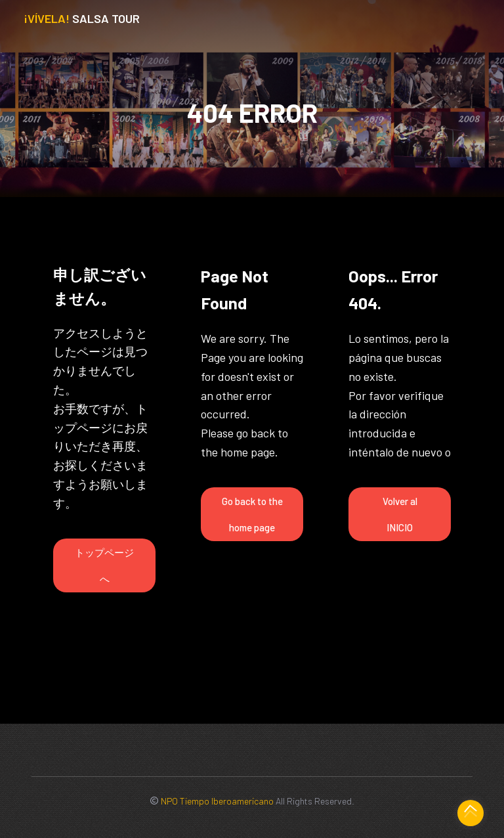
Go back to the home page (252, 514)
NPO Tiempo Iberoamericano (217, 801)
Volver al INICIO (400, 514)
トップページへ (104, 565)
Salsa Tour (82, 18)
